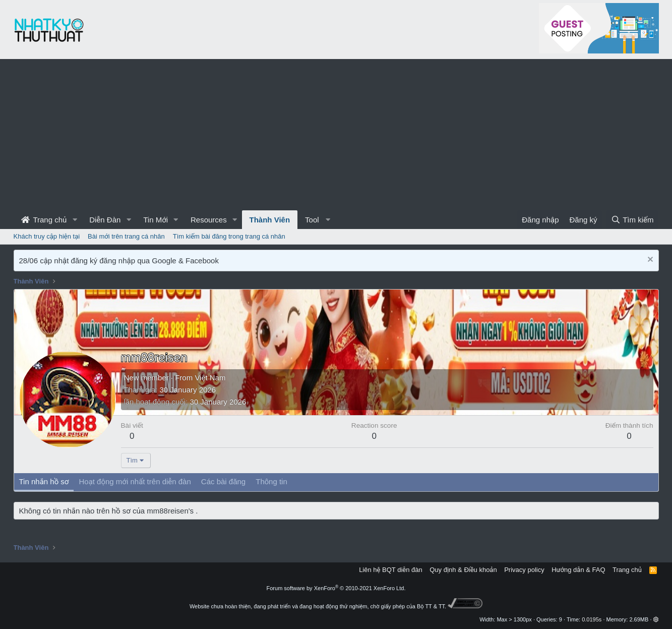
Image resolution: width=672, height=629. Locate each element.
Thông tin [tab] (271, 481)
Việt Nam (210, 378)
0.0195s (592, 619)
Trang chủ (44, 220)
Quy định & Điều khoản (463, 570)
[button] (75, 220)
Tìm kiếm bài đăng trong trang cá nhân (229, 236)
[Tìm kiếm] (632, 220)
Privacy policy (524, 570)
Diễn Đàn (105, 220)
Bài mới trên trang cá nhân (126, 236)
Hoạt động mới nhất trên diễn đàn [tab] (135, 481)
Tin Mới (156, 220)
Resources (209, 220)
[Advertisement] (336, 135)
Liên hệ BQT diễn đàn (391, 570)
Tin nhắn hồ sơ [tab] (44, 481)
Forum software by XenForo (336, 588)
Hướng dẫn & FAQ (578, 570)
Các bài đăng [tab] (223, 481)
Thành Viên (270, 220)
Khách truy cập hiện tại (47, 236)
